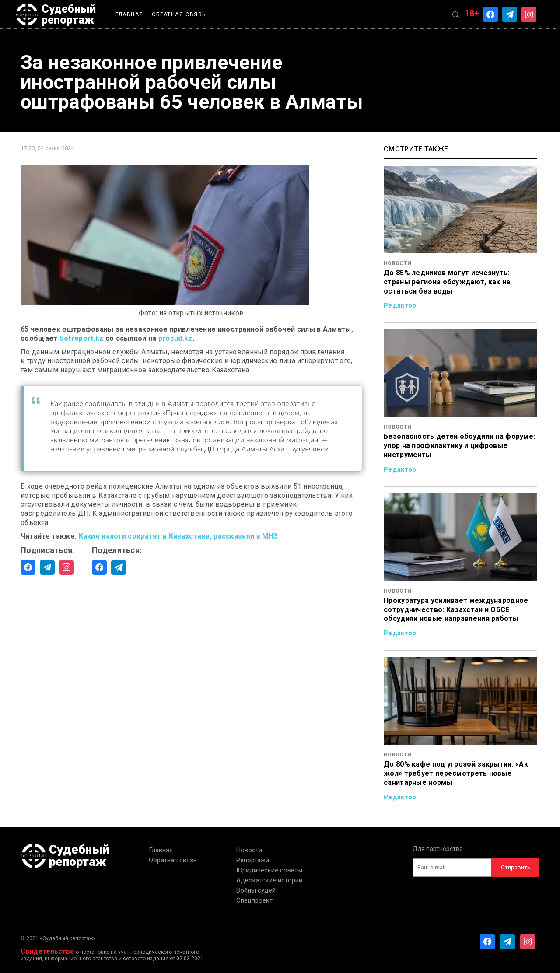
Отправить (516, 867)
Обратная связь (179, 14)
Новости (249, 850)
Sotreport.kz (82, 338)
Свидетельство (47, 951)
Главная (129, 14)
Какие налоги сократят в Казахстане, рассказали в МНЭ (178, 536)
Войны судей (256, 890)
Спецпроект (254, 900)
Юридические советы (269, 870)
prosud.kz (175, 338)
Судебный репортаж (56, 14)
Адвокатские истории (269, 880)
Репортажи (253, 860)
